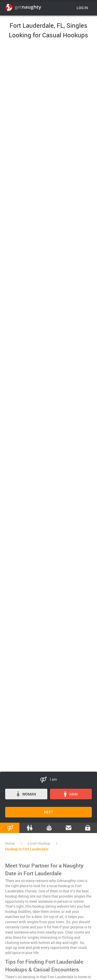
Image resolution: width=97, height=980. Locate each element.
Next (48, 812)
